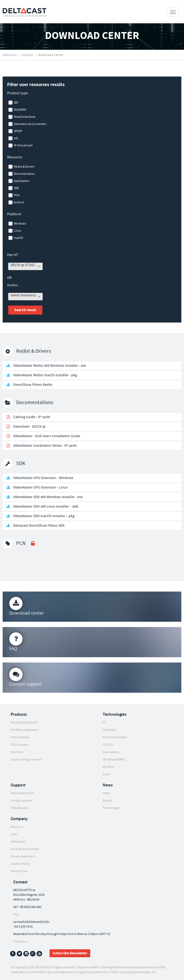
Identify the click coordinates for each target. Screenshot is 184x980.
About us (17, 827)
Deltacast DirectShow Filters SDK (39, 526)
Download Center (22, 793)
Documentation (24, 174)
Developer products (24, 722)
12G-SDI (108, 745)
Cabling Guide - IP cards (32, 417)
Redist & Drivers (24, 167)
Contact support (22, 801)
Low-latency (111, 752)
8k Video (108, 767)
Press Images (111, 808)
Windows (20, 224)
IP (104, 722)
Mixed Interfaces (25, 117)
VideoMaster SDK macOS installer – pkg (44, 516)
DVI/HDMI (20, 110)
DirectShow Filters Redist (33, 385)
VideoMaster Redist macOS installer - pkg (45, 375)
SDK (16, 188)
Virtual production (115, 737)
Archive (19, 202)
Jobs (14, 834)
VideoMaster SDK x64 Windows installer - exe (48, 497)
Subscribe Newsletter (70, 953)
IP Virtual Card (23, 146)
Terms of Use (19, 871)
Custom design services (26, 760)
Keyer (107, 774)
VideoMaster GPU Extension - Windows (43, 478)
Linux (17, 231)
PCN (17, 195)
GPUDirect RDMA (114, 760)
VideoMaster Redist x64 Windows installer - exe (50, 366)
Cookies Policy (20, 864)
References (18, 842)
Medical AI (109, 730)
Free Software (20, 737)
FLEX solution (20, 745)
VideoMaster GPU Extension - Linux (40, 487)
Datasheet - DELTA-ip (29, 427)
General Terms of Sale (25, 849)
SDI (16, 103)
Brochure (17, 752)
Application (22, 181)
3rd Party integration (24, 730)
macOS (18, 238)
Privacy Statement (23, 856)
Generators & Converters (30, 124)
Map (16, 914)
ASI (16, 138)
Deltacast (10, 55)
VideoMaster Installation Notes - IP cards (45, 446)
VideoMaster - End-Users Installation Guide (47, 436)
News (106, 793)
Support (28, 55)
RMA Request (19, 808)
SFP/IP (18, 131)
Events (107, 801)
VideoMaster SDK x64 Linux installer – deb (46, 507)
